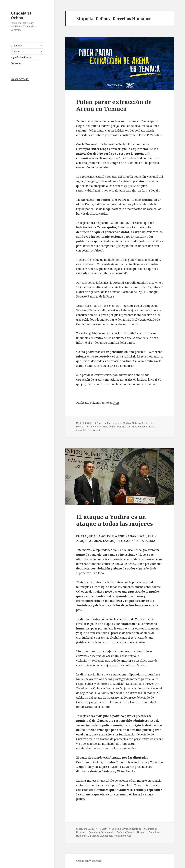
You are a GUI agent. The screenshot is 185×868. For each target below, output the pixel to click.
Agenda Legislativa (21, 57)
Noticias (15, 51)
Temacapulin (94, 430)
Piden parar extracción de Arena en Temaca (114, 105)
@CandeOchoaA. (20, 79)
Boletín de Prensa (121, 829)
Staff (100, 423)
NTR (116, 403)
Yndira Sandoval (122, 836)
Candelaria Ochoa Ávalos (102, 427)
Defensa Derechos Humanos (133, 427)
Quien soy (16, 46)
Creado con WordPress (89, 861)
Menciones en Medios (119, 423)
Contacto (16, 63)
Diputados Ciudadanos (100, 836)
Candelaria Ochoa (21, 15)
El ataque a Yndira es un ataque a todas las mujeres (114, 520)
